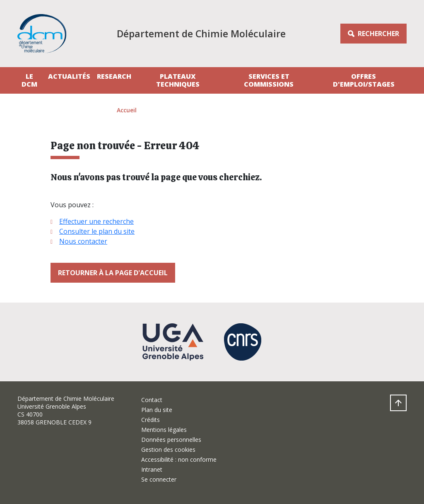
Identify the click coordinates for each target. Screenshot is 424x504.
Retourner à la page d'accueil (113, 273)
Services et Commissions (269, 80)
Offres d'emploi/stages (364, 80)
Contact (152, 400)
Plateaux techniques (178, 80)
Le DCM (29, 80)
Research (114, 76)
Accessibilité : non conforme (179, 459)
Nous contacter (83, 241)
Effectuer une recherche (96, 221)
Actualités (69, 76)
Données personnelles (171, 440)
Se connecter (159, 479)
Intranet (152, 469)
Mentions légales (164, 430)
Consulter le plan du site (97, 231)
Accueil (127, 110)
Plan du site (157, 410)
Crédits (151, 420)
